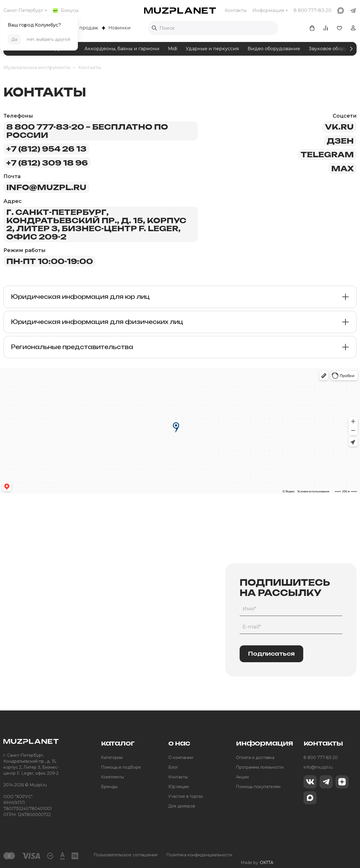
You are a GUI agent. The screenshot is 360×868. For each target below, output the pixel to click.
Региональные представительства (72, 347)
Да (14, 39)
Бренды (109, 787)
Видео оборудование (274, 49)
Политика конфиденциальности (199, 855)
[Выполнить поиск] (154, 28)
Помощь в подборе (121, 767)
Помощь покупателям (258, 787)
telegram (327, 154)
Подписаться (271, 654)
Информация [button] (268, 10)
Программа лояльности (260, 767)
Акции (242, 777)
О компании (181, 758)
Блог (173, 767)
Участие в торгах (186, 796)
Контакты (236, 10)
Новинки (116, 28)
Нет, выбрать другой (48, 39)
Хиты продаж (79, 28)
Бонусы (66, 10)
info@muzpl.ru (46, 187)
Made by (257, 855)
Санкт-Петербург (24, 10)
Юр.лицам (179, 787)
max (342, 168)
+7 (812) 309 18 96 (47, 163)
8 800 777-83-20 (321, 758)
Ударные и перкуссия (212, 49)
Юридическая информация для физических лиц (97, 322)
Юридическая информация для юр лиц (80, 297)
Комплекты (112, 777)
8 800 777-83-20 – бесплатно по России (87, 131)
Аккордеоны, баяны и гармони (122, 49)
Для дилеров (182, 806)
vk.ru (339, 127)
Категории (112, 758)
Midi (173, 49)
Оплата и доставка (255, 758)
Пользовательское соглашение (126, 855)
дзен (340, 141)
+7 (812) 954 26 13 (46, 149)
